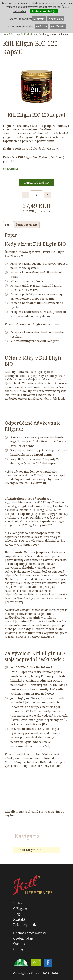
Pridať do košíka (36, 183)
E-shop (16, 34)
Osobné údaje (23, 938)
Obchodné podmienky (30, 933)
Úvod (7, 34)
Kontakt (19, 919)
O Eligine (20, 909)
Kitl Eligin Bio (30, 34)
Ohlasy (18, 949)
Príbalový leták (25, 925)
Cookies (19, 944)
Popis (8, 225)
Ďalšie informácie (27, 225)
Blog (17, 914)
